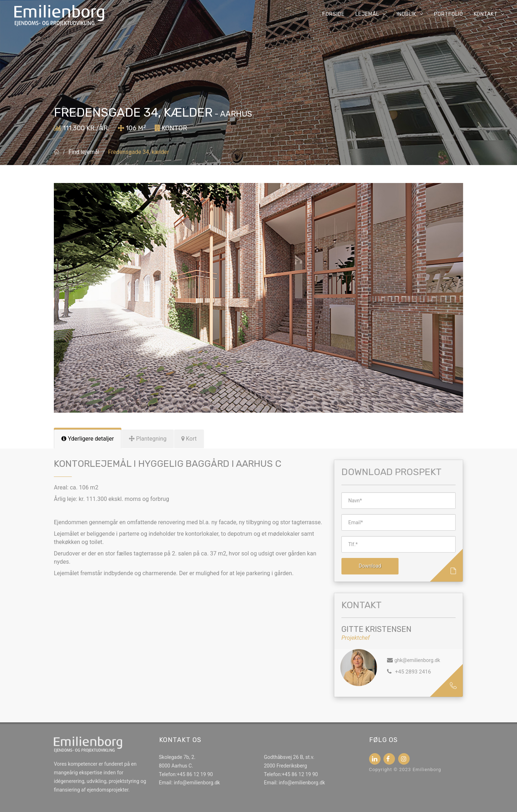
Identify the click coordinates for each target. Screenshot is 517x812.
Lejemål (371, 14)
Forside (334, 14)
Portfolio (449, 14)
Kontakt (489, 14)
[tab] (88, 439)
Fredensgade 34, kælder (139, 152)
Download (370, 566)
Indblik (410, 14)
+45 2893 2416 (412, 672)
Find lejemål (84, 152)
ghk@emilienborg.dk (417, 660)
